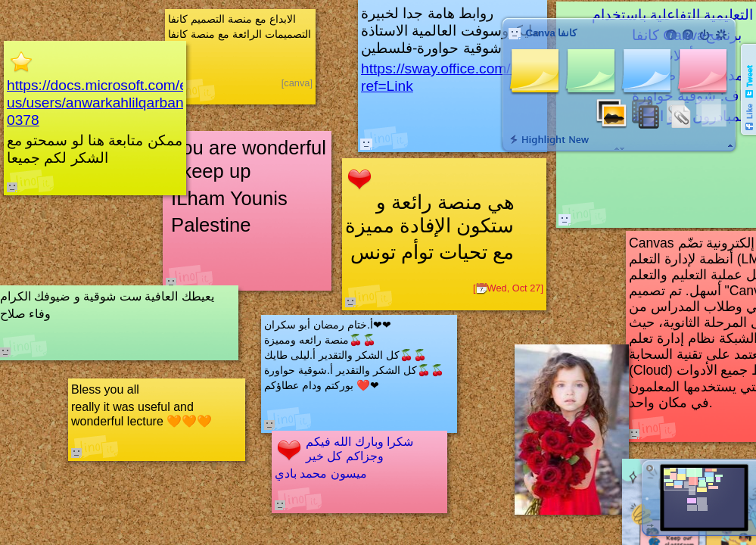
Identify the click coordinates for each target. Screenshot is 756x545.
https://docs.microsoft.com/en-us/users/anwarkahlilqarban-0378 (104, 103)
